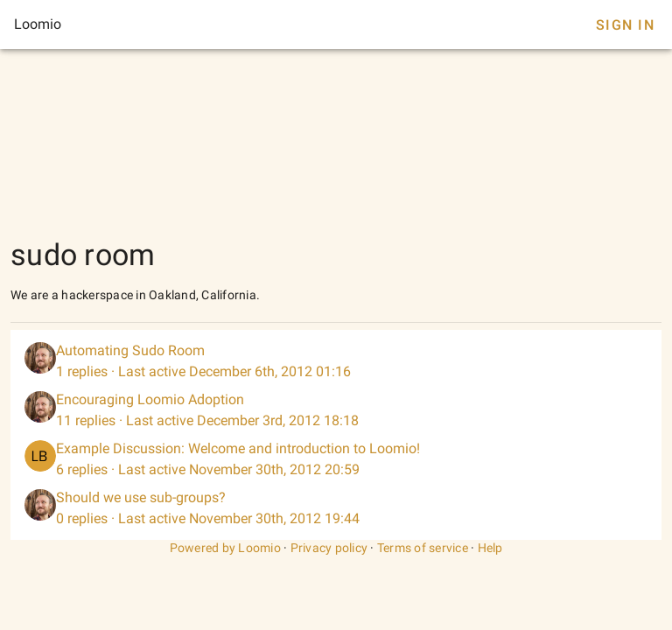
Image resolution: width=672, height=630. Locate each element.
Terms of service (423, 548)
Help (490, 548)
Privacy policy (329, 548)
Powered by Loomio (225, 548)
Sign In (625, 25)
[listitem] (336, 361)
